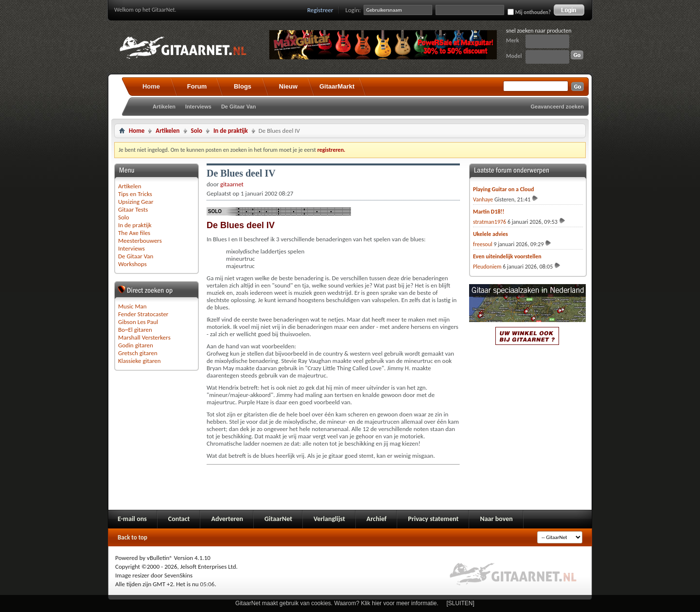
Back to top (132, 537)
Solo (197, 131)
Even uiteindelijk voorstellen (507, 256)
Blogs (243, 86)
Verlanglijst (329, 519)
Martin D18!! (489, 212)
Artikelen (164, 107)
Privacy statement (433, 519)
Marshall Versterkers (144, 337)
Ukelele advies (490, 234)
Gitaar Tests (133, 209)
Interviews (198, 107)
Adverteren (227, 519)
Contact (179, 519)
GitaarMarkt (337, 86)
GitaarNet (278, 519)
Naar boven (496, 519)
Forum (197, 86)
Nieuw (288, 86)
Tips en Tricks (135, 194)
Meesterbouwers (140, 241)
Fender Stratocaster (143, 314)
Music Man (132, 306)
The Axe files (134, 233)
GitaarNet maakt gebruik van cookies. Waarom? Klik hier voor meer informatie (336, 603)
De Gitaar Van (239, 107)
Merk (513, 40)
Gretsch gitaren (138, 353)
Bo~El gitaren (135, 330)
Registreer (320, 10)
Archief (376, 519)
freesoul (483, 244)
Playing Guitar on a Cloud (503, 189)
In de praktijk (231, 131)
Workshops (132, 264)
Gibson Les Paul (138, 322)
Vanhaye (483, 199)
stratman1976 (490, 222)
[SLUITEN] (461, 603)
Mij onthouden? (529, 12)
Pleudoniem (487, 267)
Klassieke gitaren (140, 361)
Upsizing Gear (136, 202)
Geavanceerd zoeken (557, 107)
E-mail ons (132, 519)
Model (514, 56)
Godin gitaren (136, 345)
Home (151, 86)
